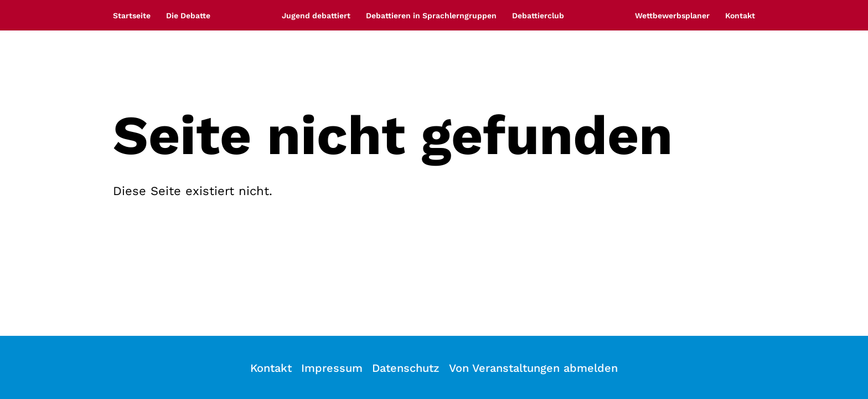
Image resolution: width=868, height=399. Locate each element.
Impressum (332, 368)
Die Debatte (188, 16)
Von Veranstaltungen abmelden (533, 368)
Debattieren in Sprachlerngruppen (431, 16)
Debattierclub (538, 16)
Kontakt (740, 16)
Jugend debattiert (316, 16)
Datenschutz (406, 368)
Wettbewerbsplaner (672, 16)
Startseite (132, 16)
